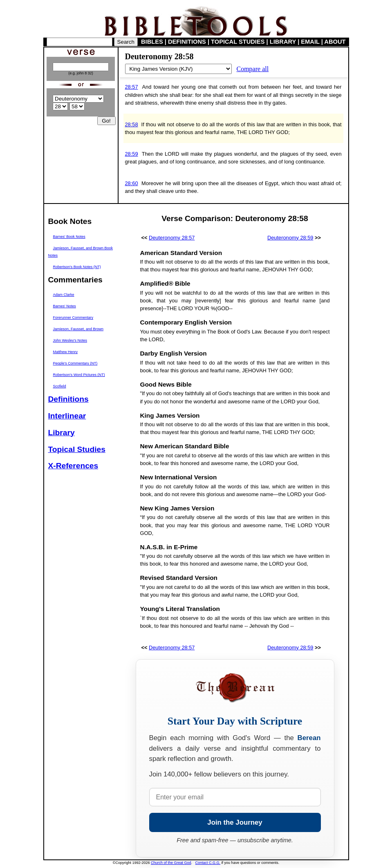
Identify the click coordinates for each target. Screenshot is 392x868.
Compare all (253, 69)
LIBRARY (283, 42)
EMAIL (310, 42)
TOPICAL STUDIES (238, 42)
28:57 (132, 87)
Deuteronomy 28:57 (172, 238)
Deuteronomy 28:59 (290, 238)
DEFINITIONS (187, 42)
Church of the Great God (171, 863)
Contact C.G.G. (208, 863)
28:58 (132, 124)
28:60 (132, 183)
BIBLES (152, 42)
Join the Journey (235, 822)
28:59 (132, 154)
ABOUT (335, 42)
